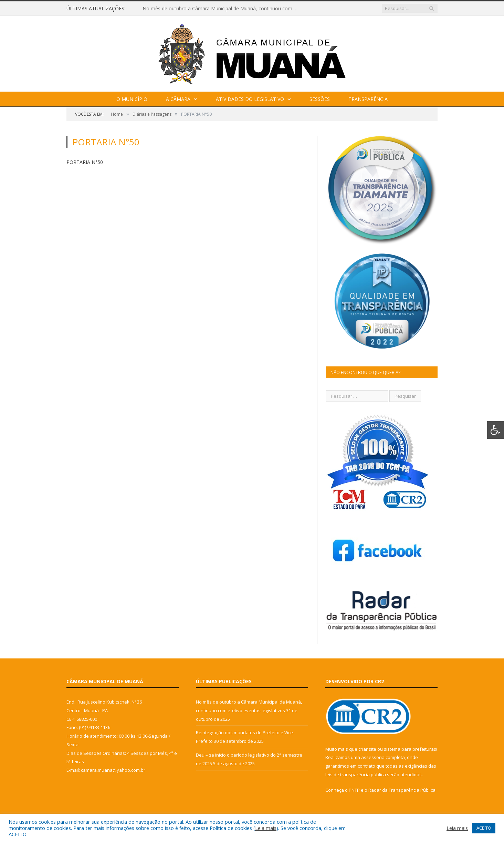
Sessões (320, 99)
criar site (367, 749)
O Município (132, 99)
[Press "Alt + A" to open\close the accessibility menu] (496, 430)
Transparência (368, 99)
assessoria (373, 757)
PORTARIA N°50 (85, 162)
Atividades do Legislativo (250, 99)
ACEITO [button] (484, 828)
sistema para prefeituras (410, 749)
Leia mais (266, 828)
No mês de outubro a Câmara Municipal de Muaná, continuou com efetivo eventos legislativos (222, 9)
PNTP (354, 790)
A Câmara (178, 99)
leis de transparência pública (356, 775)
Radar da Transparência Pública (402, 790)
